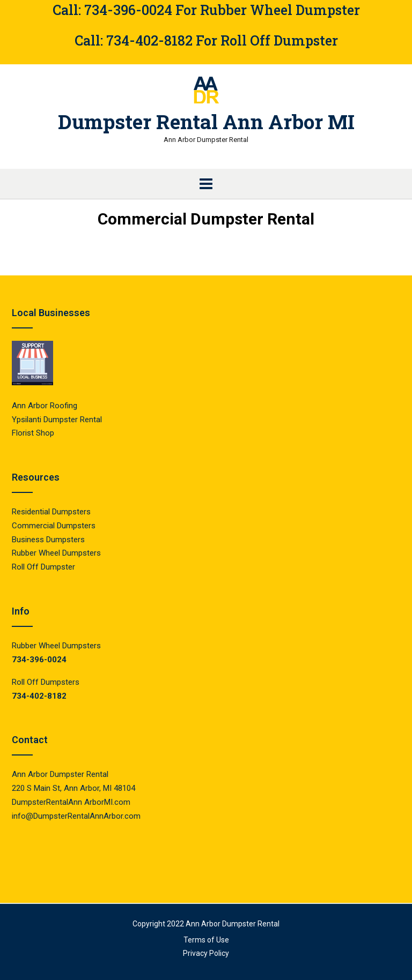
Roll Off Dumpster (43, 567)
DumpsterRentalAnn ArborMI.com (71, 802)
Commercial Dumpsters (54, 526)
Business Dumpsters (48, 540)
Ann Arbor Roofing (45, 406)
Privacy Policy (206, 953)
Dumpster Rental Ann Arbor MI (206, 121)
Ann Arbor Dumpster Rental (233, 924)
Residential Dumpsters (51, 512)
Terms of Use (206, 940)
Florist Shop (34, 433)
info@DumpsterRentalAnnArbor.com (76, 816)
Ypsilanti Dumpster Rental (57, 420)
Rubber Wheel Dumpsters (56, 553)
